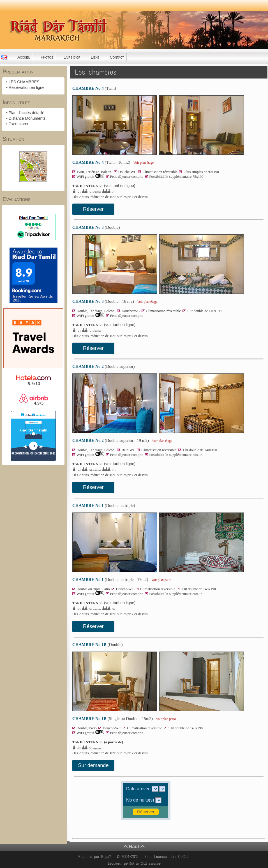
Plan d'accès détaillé (26, 113)
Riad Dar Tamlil (33, 430)
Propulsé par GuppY (96, 857)
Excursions (18, 124)
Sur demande (93, 765)
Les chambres (96, 72)
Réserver (93, 209)
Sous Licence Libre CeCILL (168, 857)
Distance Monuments (27, 118)
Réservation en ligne (27, 87)
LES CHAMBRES (24, 82)
